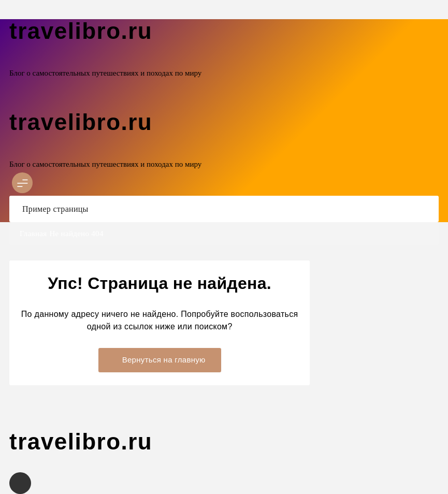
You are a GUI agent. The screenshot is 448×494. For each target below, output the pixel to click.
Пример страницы (55, 209)
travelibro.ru (81, 31)
